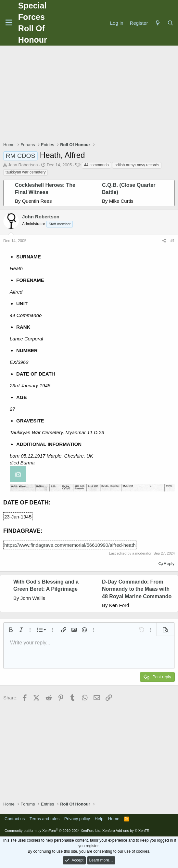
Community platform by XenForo (53, 831)
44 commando (96, 165)
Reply (169, 564)
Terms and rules (44, 819)
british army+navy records (137, 165)
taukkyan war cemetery (25, 172)
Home (114, 819)
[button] (11, 630)
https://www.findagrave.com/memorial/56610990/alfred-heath (70, 545)
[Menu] (9, 23)
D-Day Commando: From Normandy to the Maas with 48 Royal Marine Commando (137, 589)
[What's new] (157, 23)
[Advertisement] (91, 94)
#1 (173, 241)
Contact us (15, 819)
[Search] (170, 23)
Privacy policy (77, 819)
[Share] (164, 241)
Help (99, 819)
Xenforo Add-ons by (126, 831)
